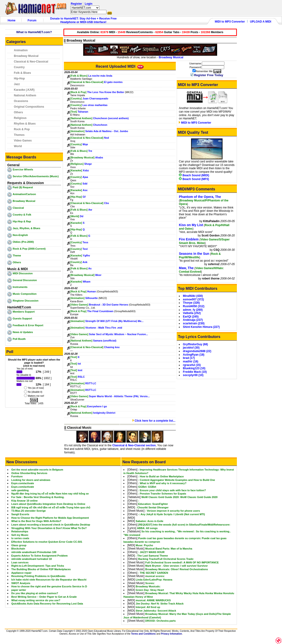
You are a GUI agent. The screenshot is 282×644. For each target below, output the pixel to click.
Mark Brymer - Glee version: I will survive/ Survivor (176, 566)
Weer (98, 275)
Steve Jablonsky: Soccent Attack (156, 611)
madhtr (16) (190, 361)
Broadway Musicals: (148, 586)
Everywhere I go (97, 406)
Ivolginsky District (104, 413)
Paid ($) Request (23, 187)
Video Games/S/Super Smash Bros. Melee (204, 241)
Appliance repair (21, 573)
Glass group (19, 545)
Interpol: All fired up (148, 607)
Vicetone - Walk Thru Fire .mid (104, 328)
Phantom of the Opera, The (200, 197)
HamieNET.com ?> (85, 8)
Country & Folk (22, 215)
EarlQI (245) (191, 317)
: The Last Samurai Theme (152, 556)
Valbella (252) (192, 313)
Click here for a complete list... (154, 421)
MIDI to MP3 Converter (230, 22)
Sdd (85, 184)
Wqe (85, 144)
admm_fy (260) (193, 310)
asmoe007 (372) (193, 299)
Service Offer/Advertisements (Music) (36, 176)
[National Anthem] (81, 118)
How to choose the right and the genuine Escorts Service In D (49, 586)
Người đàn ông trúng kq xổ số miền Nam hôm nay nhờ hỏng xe (50, 494)
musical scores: (155, 576)
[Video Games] (79, 305)
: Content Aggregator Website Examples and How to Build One (177, 480)
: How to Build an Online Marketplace (161, 476)
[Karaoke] (76, 170)
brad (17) (189, 358)
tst (79, 364)
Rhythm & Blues (25, 124)
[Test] (74, 112)
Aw (90, 210)
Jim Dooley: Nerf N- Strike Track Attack (160, 604)
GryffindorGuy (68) (195, 344)
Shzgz (88, 164)
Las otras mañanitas (95, 105)
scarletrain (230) (194, 323)
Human (92, 291)
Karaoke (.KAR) (24, 90)
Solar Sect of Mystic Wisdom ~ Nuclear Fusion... (118, 334)
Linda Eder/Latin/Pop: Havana (154, 580)
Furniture (17, 476)
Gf (84, 197)
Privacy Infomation (171, 634)
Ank (85, 262)
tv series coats (20, 538)
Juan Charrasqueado (95, 98)
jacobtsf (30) (191, 348)
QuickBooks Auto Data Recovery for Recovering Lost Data (47, 604)
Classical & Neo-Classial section (134, 445)
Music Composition (25, 294)
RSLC (81, 377)
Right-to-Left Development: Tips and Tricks (38, 566)
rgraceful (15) (192, 365)
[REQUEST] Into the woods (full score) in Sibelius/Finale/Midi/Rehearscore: (184, 525)
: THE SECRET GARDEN (153, 573)
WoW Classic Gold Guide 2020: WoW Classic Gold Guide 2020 (179, 497)
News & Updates (23, 332)
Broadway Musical (26, 56)
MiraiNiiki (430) (193, 296)
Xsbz (86, 170)
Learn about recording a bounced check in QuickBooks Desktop (51, 525)
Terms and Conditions (143, 634)
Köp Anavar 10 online (24, 501)
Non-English (20, 235)
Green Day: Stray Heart (150, 590)
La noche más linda (100, 76)
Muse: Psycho (144, 545)
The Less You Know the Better (106, 92)
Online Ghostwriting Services (29, 473)
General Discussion (25, 280)
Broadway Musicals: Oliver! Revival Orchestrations (177, 569)
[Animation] (77, 131)
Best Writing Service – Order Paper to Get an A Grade (44, 597)
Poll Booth (19, 339)
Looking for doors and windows (31, 480)
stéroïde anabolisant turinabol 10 (31, 559)
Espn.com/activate (23, 483)
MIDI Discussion (23, 273)
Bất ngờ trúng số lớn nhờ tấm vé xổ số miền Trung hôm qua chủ (51, 507)
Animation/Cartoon (24, 194)
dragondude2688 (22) (197, 351)
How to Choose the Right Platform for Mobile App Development (50, 518)
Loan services (20, 562)
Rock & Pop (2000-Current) (29, 249)
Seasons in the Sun (194, 254)
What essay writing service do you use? (36, 600)
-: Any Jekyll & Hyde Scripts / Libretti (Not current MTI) (172, 514)
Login (88, 4)
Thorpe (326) (191, 303)
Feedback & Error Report (28, 325)
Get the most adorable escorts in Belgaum (37, 470)
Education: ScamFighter (153, 504)
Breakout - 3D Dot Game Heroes (108, 305)
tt (79, 357)
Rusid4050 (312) (194, 306)
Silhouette (92, 298)
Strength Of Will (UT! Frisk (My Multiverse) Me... (114, 321)
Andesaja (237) (193, 320)
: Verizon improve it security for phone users (173, 511)
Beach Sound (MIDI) (194, 175)
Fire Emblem (189, 239)
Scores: (150, 583)
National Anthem (25, 95)
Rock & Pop (22, 129)
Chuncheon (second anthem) (111, 118)
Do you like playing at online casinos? (35, 593)
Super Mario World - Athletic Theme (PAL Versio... (119, 396)
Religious (20, 118)
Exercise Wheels (23, 169)
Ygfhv (86, 255)
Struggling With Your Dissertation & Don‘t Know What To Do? (49, 528)
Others (18, 112)
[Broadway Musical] (82, 157)
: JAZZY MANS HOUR (151, 552)
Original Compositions (29, 107)
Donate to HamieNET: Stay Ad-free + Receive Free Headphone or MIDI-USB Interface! (84, 20)
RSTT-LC (91, 383)
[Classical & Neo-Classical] (87, 82)
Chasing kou (112, 347)
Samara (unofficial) (105, 341)
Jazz (17, 84)
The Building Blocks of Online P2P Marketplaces (41, 569)
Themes (19, 135)
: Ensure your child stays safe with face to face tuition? (172, 490)
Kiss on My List (191, 225)
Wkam (86, 282)
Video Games (23, 141)
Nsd (107, 138)
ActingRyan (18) (194, 355)
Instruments (20, 287)
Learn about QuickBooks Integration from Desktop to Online (48, 504)
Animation (21, 50)
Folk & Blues (22, 73)
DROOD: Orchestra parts (161, 621)
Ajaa (85, 177)
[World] (75, 216)
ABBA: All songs (147, 528)
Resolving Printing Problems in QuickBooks (38, 576)
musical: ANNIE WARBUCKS (153, 600)
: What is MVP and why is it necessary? (162, 483)
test (80, 370)
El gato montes (113, 82)
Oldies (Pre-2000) (23, 242)
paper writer (19, 590)
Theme (17, 255)
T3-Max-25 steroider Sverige (29, 511)
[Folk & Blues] (79, 76)
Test (85, 249)
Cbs (107, 203)
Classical (18, 208)
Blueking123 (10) (194, 368)
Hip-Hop (19, 79)
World (18, 146)
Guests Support (22, 318)
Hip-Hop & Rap (22, 221)
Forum (32, 20)
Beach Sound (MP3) (194, 179)
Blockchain (18, 549)
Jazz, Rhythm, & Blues (26, 228)
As (90, 268)
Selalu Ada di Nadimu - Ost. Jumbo (107, 131)
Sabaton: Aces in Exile (149, 521)
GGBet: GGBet (147, 487)
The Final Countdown (100, 311)
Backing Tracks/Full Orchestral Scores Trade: (166, 559)
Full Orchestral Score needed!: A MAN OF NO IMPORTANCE (182, 562)
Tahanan (83, 112)
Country (19, 67)
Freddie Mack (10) (195, 372)
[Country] (76, 98)
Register (76, 4)
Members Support (24, 312)
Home (11, 20)
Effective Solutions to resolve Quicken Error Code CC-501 (47, 542)
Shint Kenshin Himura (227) (201, 327)
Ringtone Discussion (25, 301)
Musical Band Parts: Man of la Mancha (169, 549)
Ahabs (99, 157)
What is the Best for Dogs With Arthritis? (36, 521)
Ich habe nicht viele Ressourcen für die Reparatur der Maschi (49, 580)
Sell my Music (20, 535)
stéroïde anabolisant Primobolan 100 (34, 552)
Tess (85, 242)
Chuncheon (100, 125)
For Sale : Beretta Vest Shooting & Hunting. (38, 497)
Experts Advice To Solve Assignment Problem (39, 556)
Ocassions (21, 101)
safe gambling (20, 490)
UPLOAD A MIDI (261, 22)
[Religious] (77, 164)
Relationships (20, 531)
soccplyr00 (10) (193, 375)
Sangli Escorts (20, 514)
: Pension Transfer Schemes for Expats (162, 494)
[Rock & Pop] (78, 92)
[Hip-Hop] (76, 197)
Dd (82, 216)
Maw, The (186, 268)
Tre (90, 151)
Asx (85, 190)
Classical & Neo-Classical (31, 62)
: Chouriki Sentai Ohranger (152, 507)
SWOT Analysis (21, 583)
